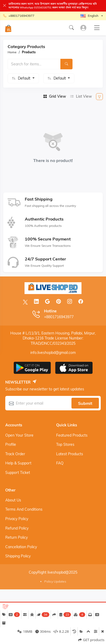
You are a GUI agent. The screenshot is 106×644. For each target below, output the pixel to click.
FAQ (60, 463)
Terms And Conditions (24, 509)
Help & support (18, 463)
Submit (85, 403)
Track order (15, 454)
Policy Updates (55, 581)
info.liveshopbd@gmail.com (53, 353)
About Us (13, 500)
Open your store (19, 435)
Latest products (70, 454)
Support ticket (18, 473)
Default (25, 78)
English (89, 16)
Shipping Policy (18, 556)
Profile (11, 444)
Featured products (72, 435)
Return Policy (16, 537)
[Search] (66, 64)
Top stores (65, 444)
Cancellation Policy (21, 547)
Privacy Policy (17, 519)
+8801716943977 (19, 16)
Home (12, 52)
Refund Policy (17, 528)
